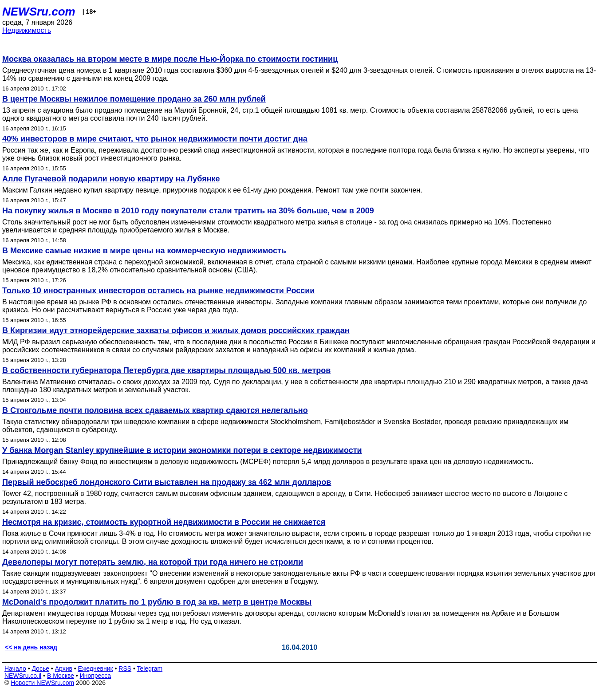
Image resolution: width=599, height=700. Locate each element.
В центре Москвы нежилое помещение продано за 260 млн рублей (134, 99)
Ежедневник (96, 669)
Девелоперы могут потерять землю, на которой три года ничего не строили (153, 562)
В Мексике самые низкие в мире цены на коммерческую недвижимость (144, 251)
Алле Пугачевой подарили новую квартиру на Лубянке (111, 179)
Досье (40, 669)
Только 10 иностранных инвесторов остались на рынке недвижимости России (158, 291)
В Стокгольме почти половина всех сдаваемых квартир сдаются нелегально (155, 410)
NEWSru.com (39, 12)
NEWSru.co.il (23, 676)
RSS (125, 669)
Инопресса (96, 676)
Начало (15, 669)
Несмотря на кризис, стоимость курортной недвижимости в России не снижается (164, 522)
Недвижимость (27, 30)
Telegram (150, 669)
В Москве (61, 676)
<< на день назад (31, 647)
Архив (64, 669)
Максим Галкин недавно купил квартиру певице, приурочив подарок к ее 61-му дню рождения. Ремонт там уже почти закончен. (212, 190)
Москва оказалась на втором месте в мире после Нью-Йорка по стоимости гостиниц (170, 59)
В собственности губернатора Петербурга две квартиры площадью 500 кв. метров (166, 370)
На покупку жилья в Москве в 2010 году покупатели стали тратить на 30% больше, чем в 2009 (188, 211)
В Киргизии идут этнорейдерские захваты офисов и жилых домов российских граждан (176, 330)
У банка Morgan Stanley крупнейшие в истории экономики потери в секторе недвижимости (182, 450)
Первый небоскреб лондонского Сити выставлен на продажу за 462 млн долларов (167, 482)
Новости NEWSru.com (42, 683)
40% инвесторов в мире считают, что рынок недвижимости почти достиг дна (155, 139)
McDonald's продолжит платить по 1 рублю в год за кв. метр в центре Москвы (157, 602)
